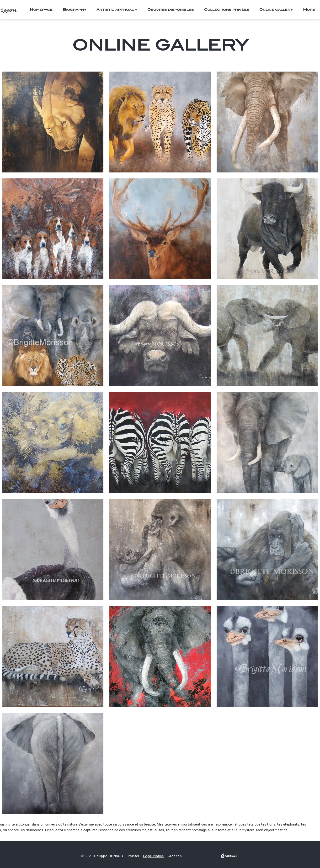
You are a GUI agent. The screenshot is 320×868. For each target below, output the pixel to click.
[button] (171, 10)
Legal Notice (153, 856)
